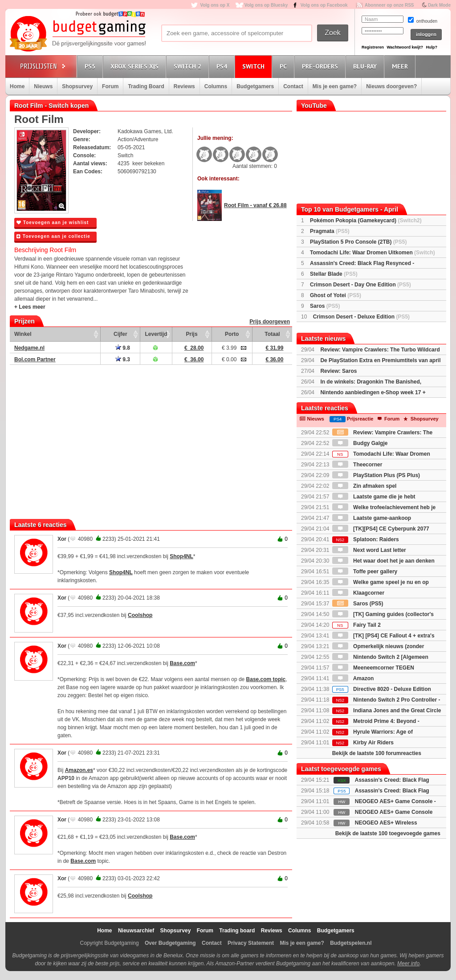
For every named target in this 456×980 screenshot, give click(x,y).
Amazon (353, 678)
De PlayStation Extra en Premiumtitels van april (380, 360)
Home (17, 86)
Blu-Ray (366, 66)
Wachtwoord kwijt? (405, 47)
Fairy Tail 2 (356, 625)
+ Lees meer (30, 307)
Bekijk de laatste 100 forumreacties (377, 753)
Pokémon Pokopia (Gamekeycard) (366, 220)
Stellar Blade (334, 274)
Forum (110, 86)
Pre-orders (321, 66)
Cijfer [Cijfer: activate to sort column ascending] (120, 334)
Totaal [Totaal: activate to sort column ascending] (272, 334)
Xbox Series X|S (136, 66)
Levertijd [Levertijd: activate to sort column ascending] (156, 334)
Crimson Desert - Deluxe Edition (361, 317)
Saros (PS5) (358, 604)
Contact (293, 86)
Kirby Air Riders (363, 743)
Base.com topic (266, 679)
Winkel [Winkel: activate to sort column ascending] (23, 334)
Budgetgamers (255, 86)
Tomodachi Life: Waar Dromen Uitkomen (373, 253)
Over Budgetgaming (170, 943)
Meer (401, 66)
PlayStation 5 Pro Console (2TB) (358, 242)
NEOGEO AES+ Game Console (394, 812)
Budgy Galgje (360, 443)
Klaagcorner (358, 593)
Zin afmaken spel (364, 486)
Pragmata (330, 231)
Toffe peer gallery (365, 572)
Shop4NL (181, 556)
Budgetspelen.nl (351, 943)
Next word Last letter (369, 550)
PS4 (223, 66)
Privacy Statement (251, 943)
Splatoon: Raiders (366, 539)
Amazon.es (79, 770)
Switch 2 (189, 66)
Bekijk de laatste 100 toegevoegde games (388, 833)
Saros (325, 306)
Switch (255, 66)
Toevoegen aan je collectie (53, 236)
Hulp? (432, 47)
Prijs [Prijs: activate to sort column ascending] (192, 334)
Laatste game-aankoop (372, 518)
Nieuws (43, 86)
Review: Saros (338, 371)
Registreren (373, 47)
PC (285, 66)
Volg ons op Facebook (324, 5)
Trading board (237, 931)
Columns (216, 86)
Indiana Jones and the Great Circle (387, 710)
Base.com (182, 663)
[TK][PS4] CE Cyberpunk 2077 (381, 529)
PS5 (91, 66)
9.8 (123, 348)
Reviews (184, 86)
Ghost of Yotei (336, 295)
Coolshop (140, 615)
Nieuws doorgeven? (391, 86)
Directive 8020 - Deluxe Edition (382, 689)
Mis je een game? (335, 86)
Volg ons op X (215, 5)
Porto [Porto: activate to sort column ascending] (232, 334)
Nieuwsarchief (136, 931)
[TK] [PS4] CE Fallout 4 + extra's (383, 636)
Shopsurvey (77, 86)
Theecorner (357, 465)
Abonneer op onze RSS (389, 5)
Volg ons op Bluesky (266, 5)
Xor (62, 539)
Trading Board (146, 86)
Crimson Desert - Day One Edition (360, 285)
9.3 (123, 359)
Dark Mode (439, 5)
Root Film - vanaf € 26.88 (255, 205)
